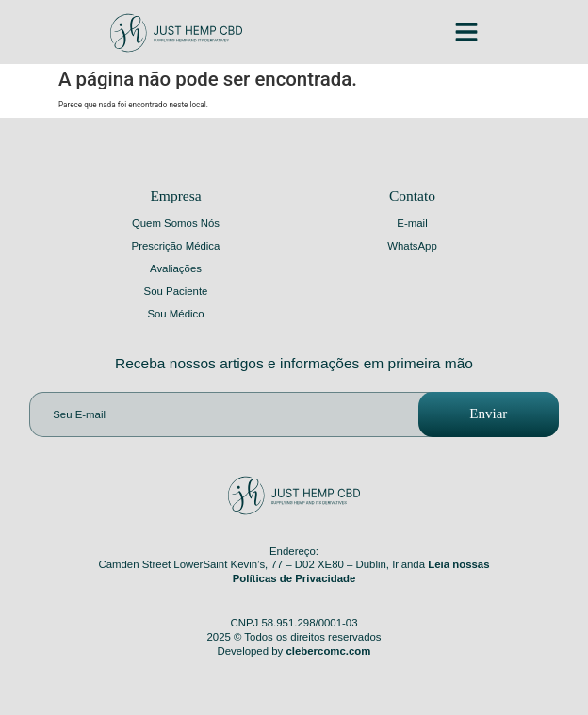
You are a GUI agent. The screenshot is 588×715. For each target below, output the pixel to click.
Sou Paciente (176, 291)
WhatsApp (412, 246)
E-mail (412, 223)
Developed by (294, 651)
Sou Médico (175, 314)
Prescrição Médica (176, 246)
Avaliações (176, 268)
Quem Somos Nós (176, 223)
